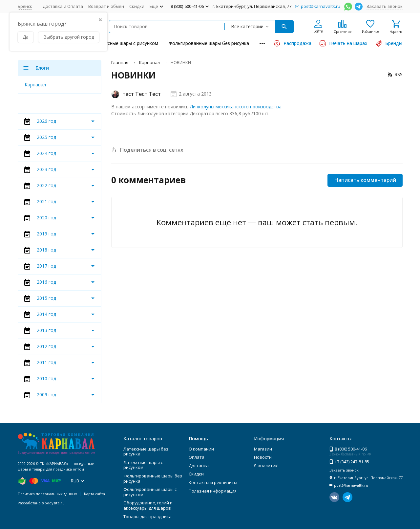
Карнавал (149, 62)
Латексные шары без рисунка (146, 452)
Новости (263, 457)
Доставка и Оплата (63, 6)
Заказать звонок (385, 6)
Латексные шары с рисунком (126, 43)
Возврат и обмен (106, 6)
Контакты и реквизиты (213, 482)
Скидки (137, 6)
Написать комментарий (365, 180)
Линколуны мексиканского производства (236, 107)
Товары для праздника (147, 517)
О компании (201, 449)
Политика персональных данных (47, 494)
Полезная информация (213, 491)
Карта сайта (94, 494)
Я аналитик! (266, 466)
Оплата (197, 457)
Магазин (263, 449)
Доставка (199, 466)
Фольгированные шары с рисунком (150, 492)
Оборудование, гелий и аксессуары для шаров (148, 505)
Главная (120, 62)
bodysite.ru (55, 503)
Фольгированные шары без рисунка (209, 43)
